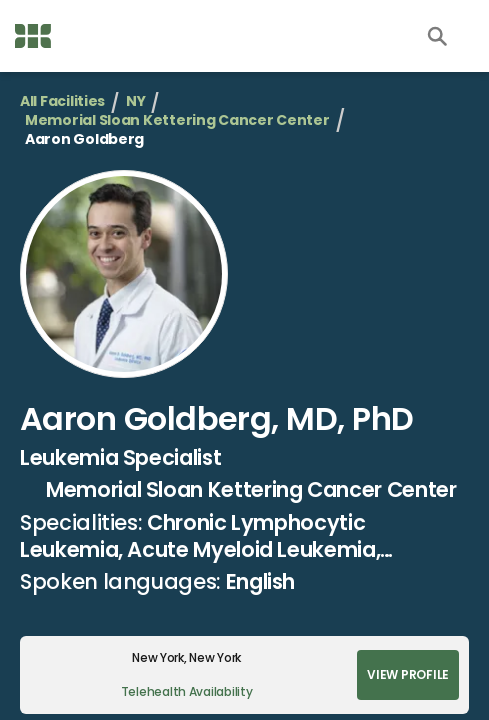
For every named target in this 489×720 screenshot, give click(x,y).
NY (135, 101)
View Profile (408, 674)
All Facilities (62, 101)
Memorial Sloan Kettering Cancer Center (177, 120)
